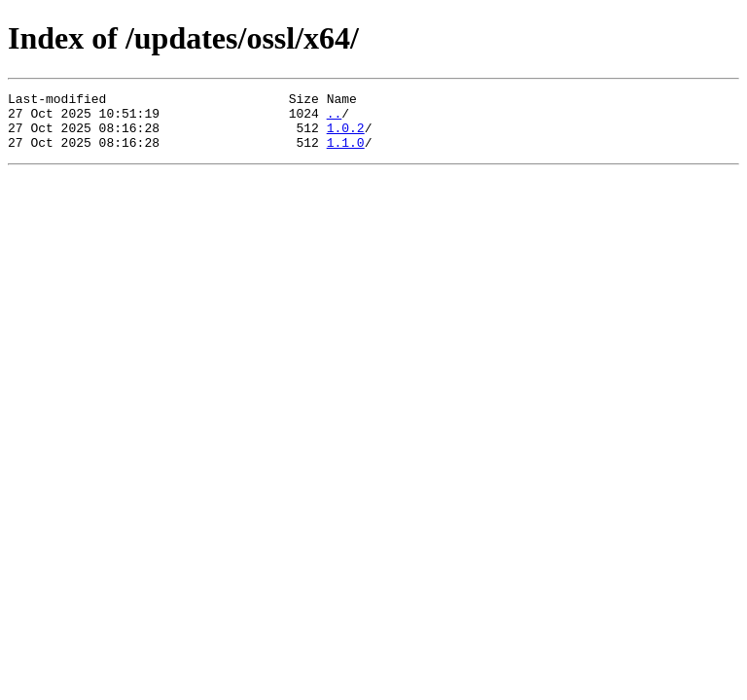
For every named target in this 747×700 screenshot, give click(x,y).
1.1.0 (346, 154)
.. (335, 119)
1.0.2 (346, 136)
